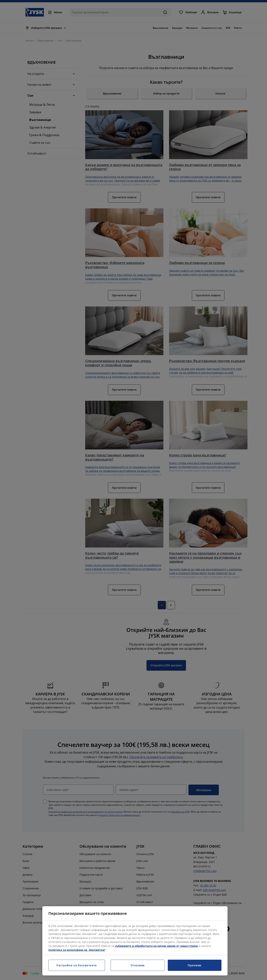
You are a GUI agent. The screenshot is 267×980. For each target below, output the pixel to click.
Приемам (195, 965)
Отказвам (138, 965)
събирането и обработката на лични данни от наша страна (156, 946)
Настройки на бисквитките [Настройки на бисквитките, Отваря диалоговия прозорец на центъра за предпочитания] (77, 965)
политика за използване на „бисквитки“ (77, 950)
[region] (135, 941)
